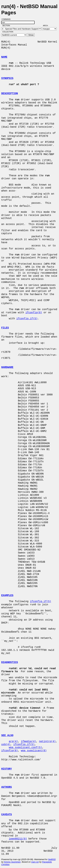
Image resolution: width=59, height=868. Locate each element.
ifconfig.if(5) (27, 319)
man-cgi (35, 862)
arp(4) (13, 741)
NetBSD (52, 859)
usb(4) (6, 744)
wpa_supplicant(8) (34, 751)
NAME (4, 57)
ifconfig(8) (34, 313)
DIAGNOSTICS (10, 662)
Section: (7, 26)
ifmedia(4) (28, 741)
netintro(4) (47, 741)
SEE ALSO (7, 735)
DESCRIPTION (10, 94)
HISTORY (7, 769)
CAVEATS (7, 815)
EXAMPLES (7, 595)
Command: (7, 19)
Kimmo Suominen (12, 862)
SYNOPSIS (7, 78)
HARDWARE (7, 367)
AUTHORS (7, 787)
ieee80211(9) (18, 839)
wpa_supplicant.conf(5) (25, 748)
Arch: (47, 26)
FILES (5, 328)
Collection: (8, 32)
